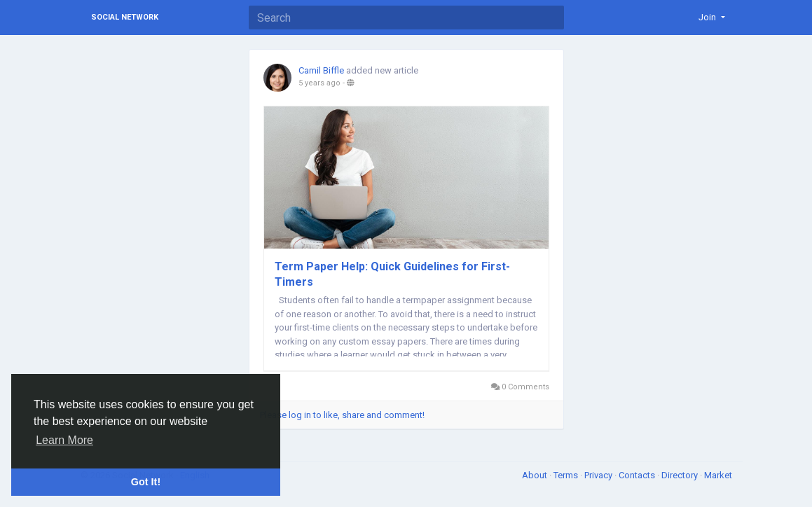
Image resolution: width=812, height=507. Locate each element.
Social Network (125, 17)
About (536, 475)
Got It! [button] (146, 482)
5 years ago (319, 83)
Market (718, 475)
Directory (681, 475)
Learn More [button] (64, 440)
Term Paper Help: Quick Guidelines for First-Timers (392, 274)
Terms (567, 475)
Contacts (638, 475)
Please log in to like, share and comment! (342, 415)
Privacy (599, 475)
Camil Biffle (321, 70)
